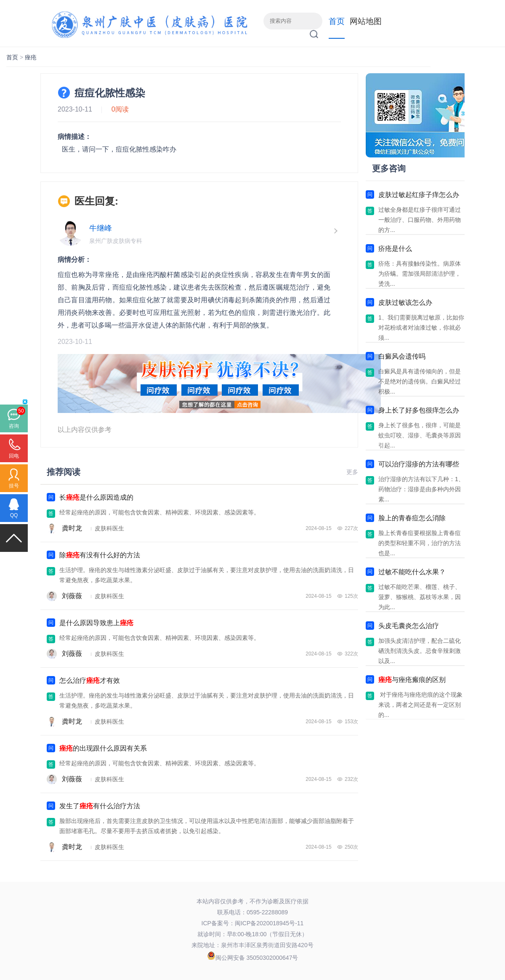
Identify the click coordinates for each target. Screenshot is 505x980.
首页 (337, 21)
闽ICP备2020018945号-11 (269, 923)
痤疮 (31, 57)
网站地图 (366, 21)
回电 (14, 456)
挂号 (14, 486)
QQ (14, 515)
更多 (352, 472)
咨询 (14, 426)
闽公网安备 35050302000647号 (257, 958)
